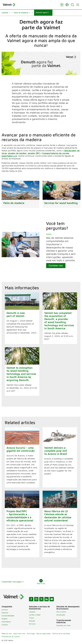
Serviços (32, 624)
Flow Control (61, 612)
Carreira (5, 610)
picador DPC (34, 153)
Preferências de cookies (11, 637)
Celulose (32, 612)
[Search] (72, 5)
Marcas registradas (44, 634)
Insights (4, 619)
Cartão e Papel (35, 615)
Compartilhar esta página (13, 582)
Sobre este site (19, 634)
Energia (32, 621)
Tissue (32, 618)
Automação (61, 615)
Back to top (41, 582)
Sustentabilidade (8, 616)
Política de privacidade (61, 634)
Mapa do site (7, 634)
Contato (5, 625)
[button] (6, 13)
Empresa (5, 613)
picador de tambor (17, 153)
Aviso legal (31, 634)
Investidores (6, 622)
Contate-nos (56, 266)
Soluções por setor (64, 625)
